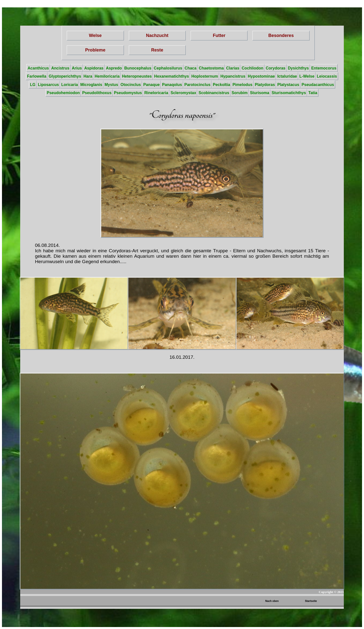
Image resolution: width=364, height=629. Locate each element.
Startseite (311, 601)
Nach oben (272, 601)
